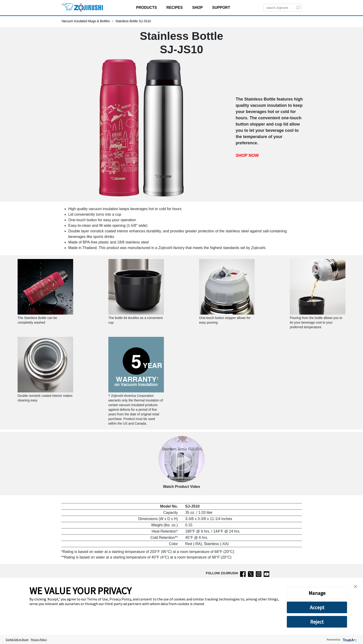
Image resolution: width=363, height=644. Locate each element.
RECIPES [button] (175, 8)
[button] (355, 586)
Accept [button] (317, 607)
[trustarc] (349, 639)
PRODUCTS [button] (147, 8)
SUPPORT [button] (222, 8)
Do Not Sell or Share (17, 639)
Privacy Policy (39, 639)
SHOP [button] (198, 8)
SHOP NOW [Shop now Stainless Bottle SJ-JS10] (247, 155)
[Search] (283, 8)
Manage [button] (317, 593)
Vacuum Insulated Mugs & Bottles (86, 21)
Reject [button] (317, 622)
